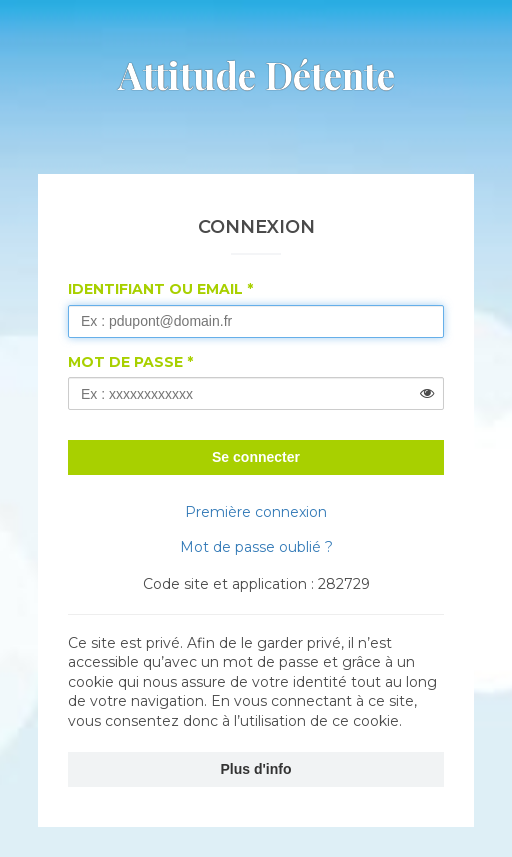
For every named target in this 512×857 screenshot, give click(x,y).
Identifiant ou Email (155, 289)
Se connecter (256, 457)
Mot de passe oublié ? (256, 547)
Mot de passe (125, 362)
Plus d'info (256, 769)
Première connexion (256, 512)
